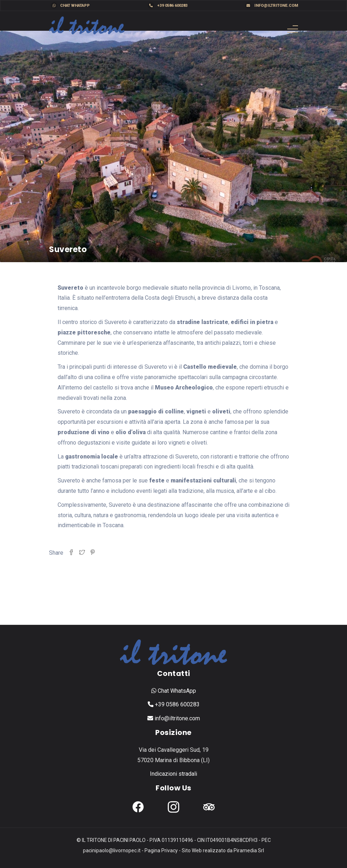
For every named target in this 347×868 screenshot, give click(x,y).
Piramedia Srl (249, 850)
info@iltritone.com (272, 5)
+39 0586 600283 (168, 5)
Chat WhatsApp (174, 691)
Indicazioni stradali (173, 774)
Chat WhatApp (70, 5)
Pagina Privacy (161, 850)
